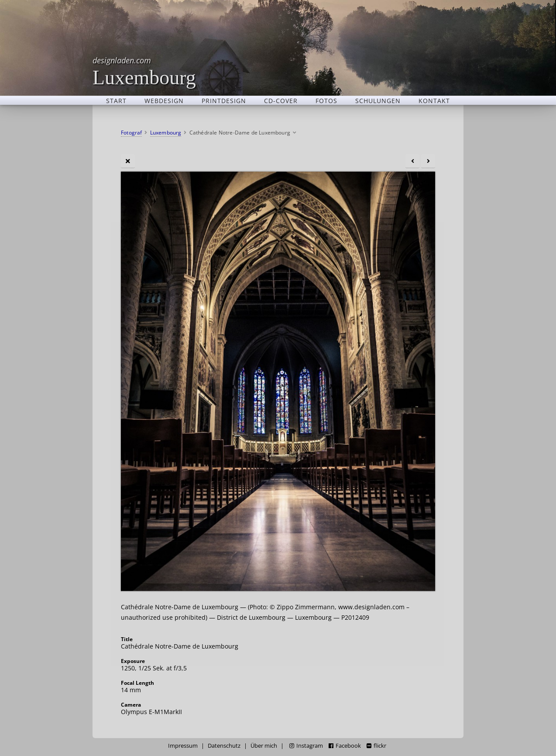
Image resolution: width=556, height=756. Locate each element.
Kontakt (434, 100)
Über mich (264, 746)
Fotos (326, 100)
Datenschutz (224, 746)
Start (116, 100)
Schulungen (378, 100)
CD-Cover (281, 100)
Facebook (345, 746)
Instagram (306, 746)
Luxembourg (144, 71)
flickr (376, 746)
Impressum (183, 746)
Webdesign (164, 100)
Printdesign (224, 100)
